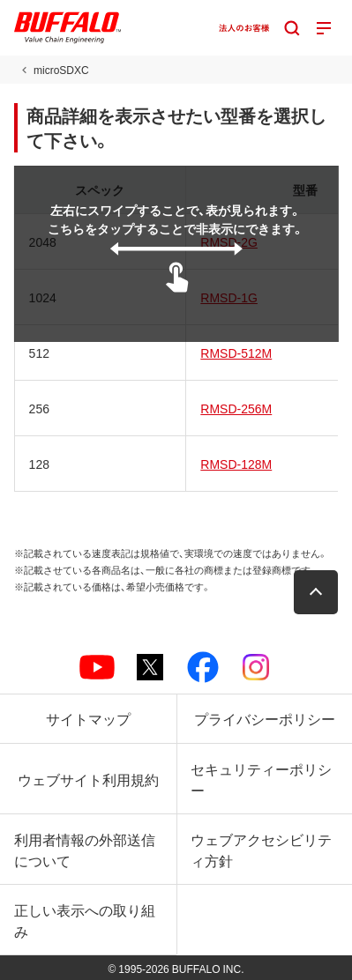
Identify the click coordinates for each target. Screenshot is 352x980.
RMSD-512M (236, 353)
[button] (316, 592)
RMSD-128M (236, 464)
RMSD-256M (236, 408)
